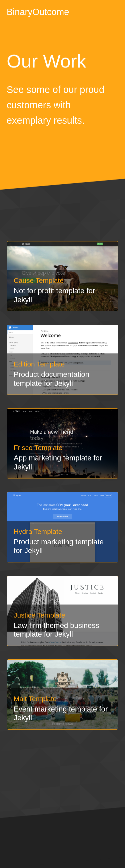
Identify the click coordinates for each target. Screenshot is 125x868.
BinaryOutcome (38, 12)
